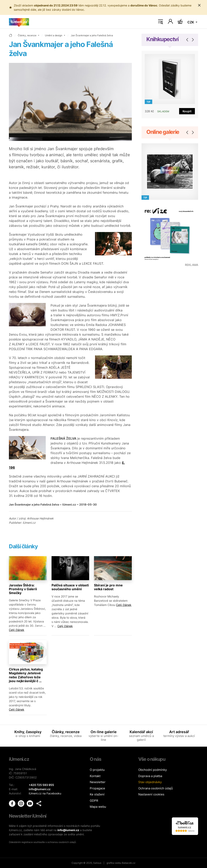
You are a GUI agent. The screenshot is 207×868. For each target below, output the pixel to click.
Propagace (97, 788)
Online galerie (163, 132)
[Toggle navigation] (161, 22)
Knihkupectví (162, 39)
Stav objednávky (150, 782)
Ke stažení (97, 794)
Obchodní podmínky (153, 770)
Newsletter (98, 782)
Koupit (187, 111)
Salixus (97, 863)
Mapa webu (98, 807)
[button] (39, 803)
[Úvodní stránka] (19, 22)
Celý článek (17, 630)
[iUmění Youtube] (30, 803)
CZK (191, 22)
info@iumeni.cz (68, 830)
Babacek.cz (129, 863)
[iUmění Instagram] (21, 803)
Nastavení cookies (151, 794)
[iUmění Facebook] (13, 803)
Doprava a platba (150, 776)
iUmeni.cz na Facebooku (45, 793)
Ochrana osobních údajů (156, 788)
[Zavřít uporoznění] (199, 5)
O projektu (97, 770)
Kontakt (95, 776)
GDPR (94, 801)
